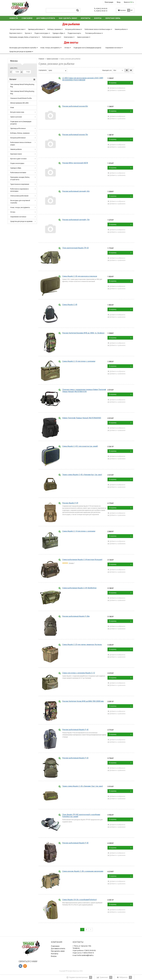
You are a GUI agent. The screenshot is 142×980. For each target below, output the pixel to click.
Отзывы (71, 563)
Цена (57, 70)
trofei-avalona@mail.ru (85, 955)
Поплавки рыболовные (93, 33)
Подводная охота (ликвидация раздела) (87, 48)
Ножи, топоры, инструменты (50, 48)
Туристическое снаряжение (20, 184)
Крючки (28, 33)
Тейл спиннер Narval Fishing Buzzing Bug (22, 86)
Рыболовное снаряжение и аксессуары (19, 190)
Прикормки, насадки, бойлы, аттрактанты (24, 37)
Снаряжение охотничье (113, 48)
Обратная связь (113, 18)
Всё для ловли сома (17, 29)
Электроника (68, 37)
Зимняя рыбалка (120, 29)
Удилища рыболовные (36, 29)
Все (118, 70)
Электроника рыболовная (19, 196)
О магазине (27, 18)
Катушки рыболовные (73, 29)
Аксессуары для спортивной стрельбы (23, 48)
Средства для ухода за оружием (20, 52)
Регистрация (109, 2)
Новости (14, 18)
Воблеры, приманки (54, 29)
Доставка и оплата (46, 18)
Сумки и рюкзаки (83, 37)
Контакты (86, 18)
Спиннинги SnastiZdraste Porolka (21, 98)
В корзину (120, 83)
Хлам (12, 107)
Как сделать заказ (68, 18)
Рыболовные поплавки (18, 173)
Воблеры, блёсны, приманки (20, 133)
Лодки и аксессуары (41, 33)
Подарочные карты (74, 33)
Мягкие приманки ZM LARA (19, 103)
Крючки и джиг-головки (18, 159)
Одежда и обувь (58, 33)
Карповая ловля (15, 33)
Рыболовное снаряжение (51, 37)
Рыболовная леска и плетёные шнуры (98, 29)
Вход (119, 2)
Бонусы (98, 18)
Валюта (128, 2)
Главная (41, 59)
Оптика (67, 48)
